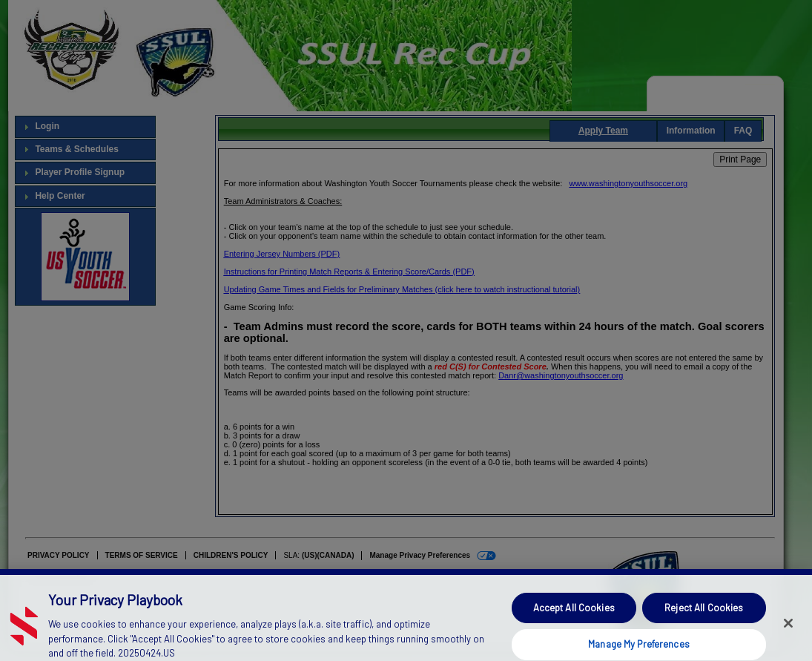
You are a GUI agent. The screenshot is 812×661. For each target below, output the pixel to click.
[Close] (788, 635)
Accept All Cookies (574, 619)
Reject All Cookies (704, 619)
